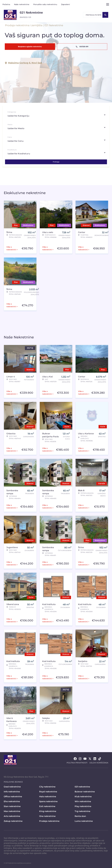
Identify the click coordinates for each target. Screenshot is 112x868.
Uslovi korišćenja (99, 763)
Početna (6, 4)
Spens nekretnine (48, 801)
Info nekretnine (12, 792)
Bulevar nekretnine (85, 792)
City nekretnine (47, 787)
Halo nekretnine (48, 797)
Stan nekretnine (12, 806)
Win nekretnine (83, 801)
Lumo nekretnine (84, 821)
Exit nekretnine (47, 806)
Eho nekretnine (12, 801)
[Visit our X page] (90, 759)
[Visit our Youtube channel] (85, 759)
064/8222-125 (25, 17)
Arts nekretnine (12, 816)
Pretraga (56, 162)
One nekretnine (47, 816)
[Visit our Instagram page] (80, 759)
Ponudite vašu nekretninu (45, 4)
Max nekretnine (12, 811)
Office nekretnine (13, 797)
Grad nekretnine (12, 787)
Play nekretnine (83, 806)
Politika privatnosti (77, 763)
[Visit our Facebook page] (75, 759)
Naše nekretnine (22, 4)
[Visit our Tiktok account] (100, 759)
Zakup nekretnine (13, 821)
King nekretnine (48, 811)
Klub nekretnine (83, 797)
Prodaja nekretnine (49, 821)
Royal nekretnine (48, 792)
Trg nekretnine (82, 811)
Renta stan (80, 816)
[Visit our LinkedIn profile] (95, 759)
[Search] (105, 15)
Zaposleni (65, 4)
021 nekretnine (82, 787)
